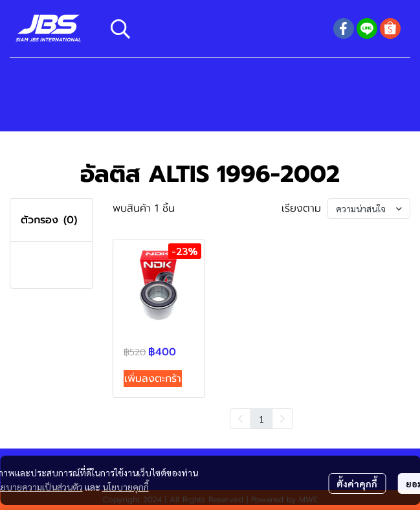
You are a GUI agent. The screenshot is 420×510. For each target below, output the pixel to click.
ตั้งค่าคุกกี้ (357, 483)
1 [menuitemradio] (261, 419)
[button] (215, 28)
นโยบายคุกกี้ (126, 487)
